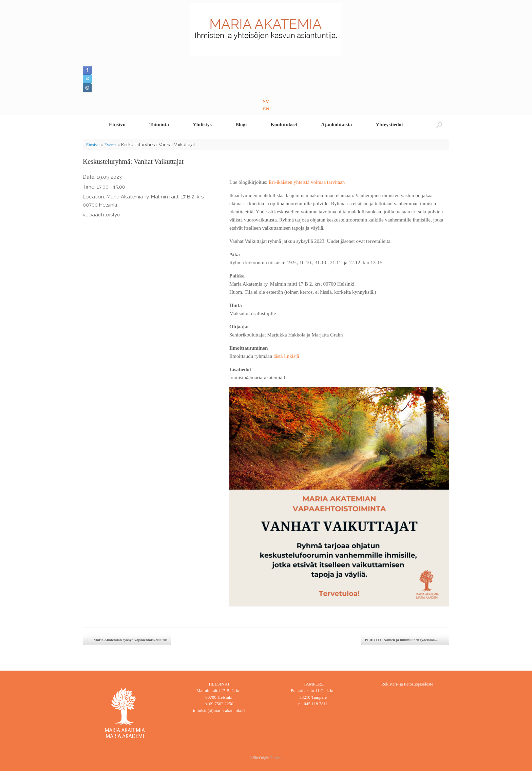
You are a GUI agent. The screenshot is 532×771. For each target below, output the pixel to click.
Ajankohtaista (336, 124)
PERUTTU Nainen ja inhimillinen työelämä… (405, 640)
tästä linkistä (286, 356)
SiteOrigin (261, 758)
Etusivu (117, 124)
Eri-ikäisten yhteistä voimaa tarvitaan (307, 182)
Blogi (241, 124)
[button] (439, 125)
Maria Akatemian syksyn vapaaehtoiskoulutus (127, 640)
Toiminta (159, 124)
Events (110, 145)
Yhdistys (202, 124)
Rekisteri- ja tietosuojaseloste (407, 684)
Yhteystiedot (389, 124)
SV (266, 101)
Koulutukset (284, 124)
